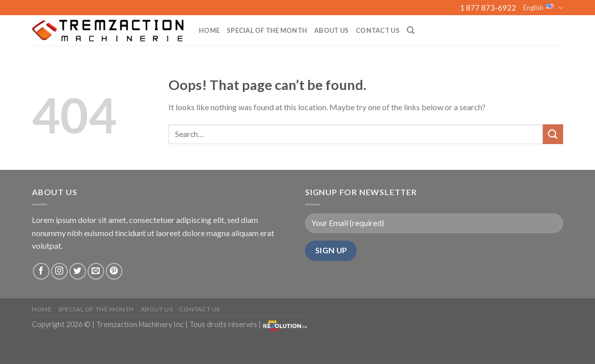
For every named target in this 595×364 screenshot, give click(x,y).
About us (331, 30)
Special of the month (267, 30)
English (543, 8)
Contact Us (378, 30)
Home (209, 30)
